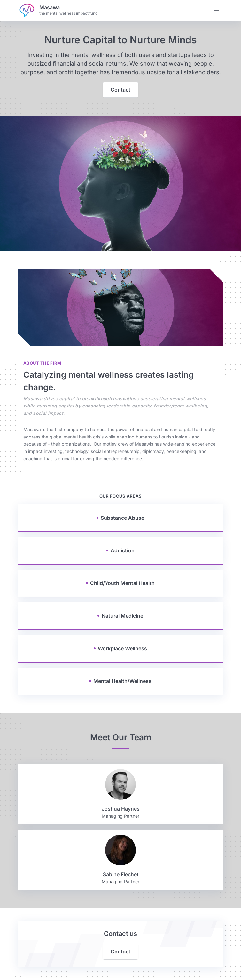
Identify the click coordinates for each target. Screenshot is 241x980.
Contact (120, 90)
